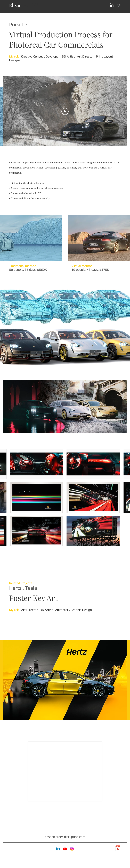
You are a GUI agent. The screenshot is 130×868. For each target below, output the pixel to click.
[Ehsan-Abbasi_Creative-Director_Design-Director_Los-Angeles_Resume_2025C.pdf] (118, 849)
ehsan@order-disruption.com (65, 837)
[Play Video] (65, 111)
